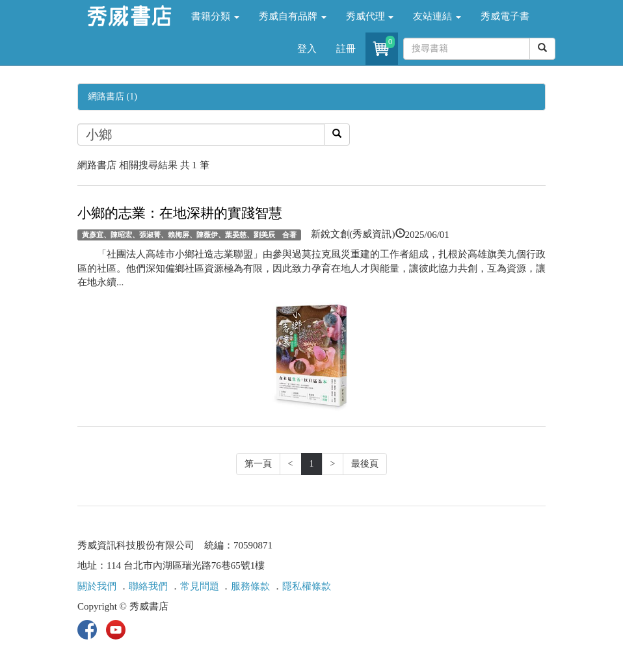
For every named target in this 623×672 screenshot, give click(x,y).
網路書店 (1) (113, 97)
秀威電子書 (505, 16)
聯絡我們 (148, 586)
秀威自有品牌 (293, 16)
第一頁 (258, 464)
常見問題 (200, 586)
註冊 (346, 49)
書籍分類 (215, 16)
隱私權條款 (307, 586)
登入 (307, 49)
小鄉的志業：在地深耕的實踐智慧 (180, 213)
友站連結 (437, 16)
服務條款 (250, 586)
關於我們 (97, 586)
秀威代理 (370, 16)
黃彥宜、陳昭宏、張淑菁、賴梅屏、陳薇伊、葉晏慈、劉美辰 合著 (189, 235)
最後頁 (365, 464)
